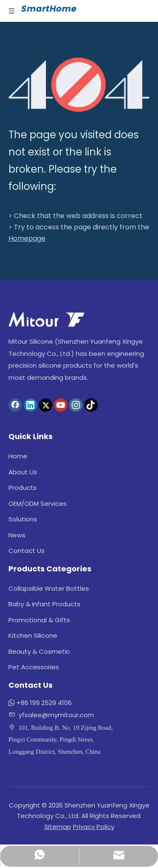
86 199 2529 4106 (46, 703)
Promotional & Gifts (39, 620)
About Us (23, 472)
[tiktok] (91, 405)
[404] (79, 85)
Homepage (27, 238)
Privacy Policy (94, 827)
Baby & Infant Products (44, 604)
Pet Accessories (34, 667)
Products (23, 488)
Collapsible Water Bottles (49, 588)
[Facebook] (15, 405)
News (17, 535)
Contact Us (27, 551)
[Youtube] (61, 405)
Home (18, 456)
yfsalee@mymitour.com (56, 715)
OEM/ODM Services (37, 504)
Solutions (23, 519)
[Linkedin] (30, 405)
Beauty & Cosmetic (39, 651)
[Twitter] (46, 405)
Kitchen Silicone (33, 635)
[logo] (46, 319)
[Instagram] (76, 405)
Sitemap (58, 827)
